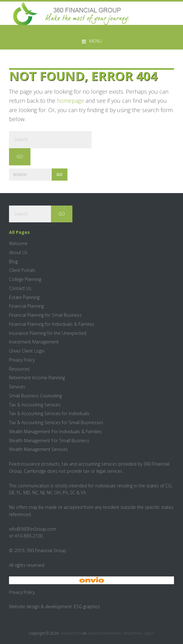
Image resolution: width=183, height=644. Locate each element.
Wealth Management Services (38, 449)
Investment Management (34, 342)
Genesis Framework (104, 633)
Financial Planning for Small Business (45, 315)
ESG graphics (87, 606)
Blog (13, 261)
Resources (19, 369)
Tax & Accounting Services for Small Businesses (56, 422)
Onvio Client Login (27, 351)
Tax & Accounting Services (35, 405)
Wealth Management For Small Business (49, 440)
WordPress (133, 633)
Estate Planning (24, 297)
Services (17, 387)
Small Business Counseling (35, 396)
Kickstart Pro (71, 633)
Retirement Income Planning (37, 378)
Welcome (18, 243)
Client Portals (22, 270)
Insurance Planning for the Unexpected (48, 333)
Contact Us (20, 288)
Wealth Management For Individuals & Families (55, 431)
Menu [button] (95, 41)
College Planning (25, 279)
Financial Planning (26, 306)
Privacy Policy (22, 360)
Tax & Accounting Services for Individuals (49, 413)
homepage (70, 101)
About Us (18, 252)
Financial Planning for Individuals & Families (52, 324)
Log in (149, 633)
